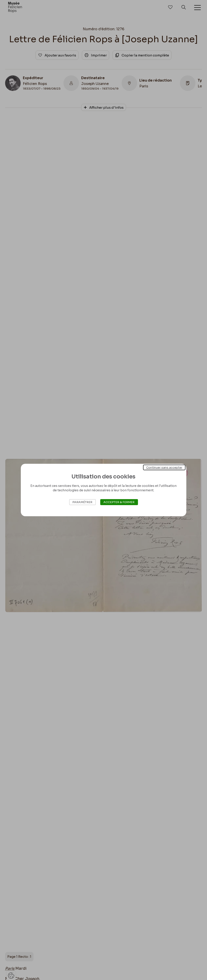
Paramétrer (82, 502)
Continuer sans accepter (164, 467)
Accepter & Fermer (119, 502)
